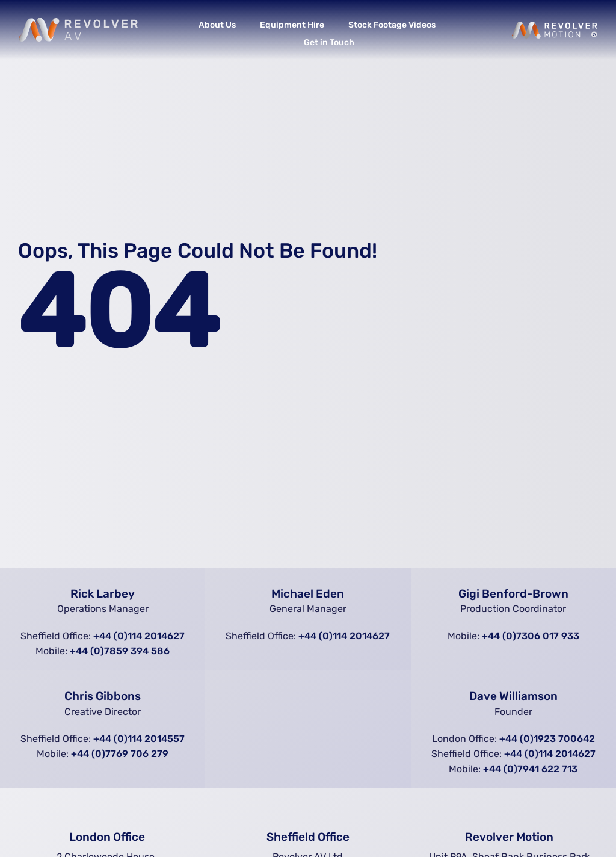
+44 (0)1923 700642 (547, 739)
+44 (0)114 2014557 (139, 739)
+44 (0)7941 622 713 (530, 769)
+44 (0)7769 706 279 (120, 754)
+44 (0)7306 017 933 (531, 636)
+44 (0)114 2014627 (139, 636)
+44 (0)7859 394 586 (120, 651)
